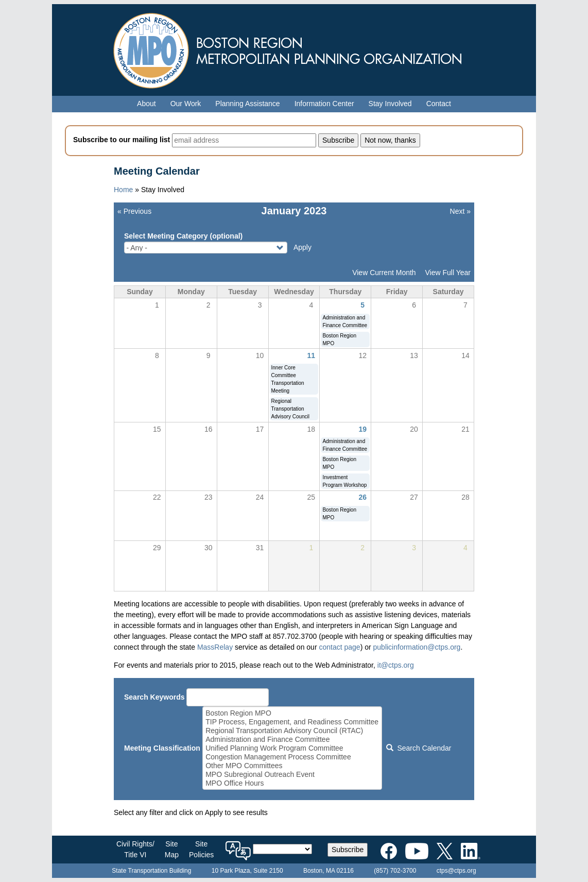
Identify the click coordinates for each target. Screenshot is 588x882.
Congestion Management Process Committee (292, 757)
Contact (439, 104)
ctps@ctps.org (456, 871)
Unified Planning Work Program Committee (292, 748)
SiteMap (172, 849)
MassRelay (215, 647)
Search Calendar (419, 748)
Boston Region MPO (292, 713)
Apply (302, 247)
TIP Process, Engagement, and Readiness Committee (292, 722)
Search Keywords (154, 697)
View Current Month (384, 273)
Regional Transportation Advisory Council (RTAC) (292, 731)
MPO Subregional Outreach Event (292, 775)
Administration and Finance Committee (292, 740)
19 (362, 429)
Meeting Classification (162, 748)
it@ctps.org (396, 665)
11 (312, 355)
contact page (339, 647)
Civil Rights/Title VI (135, 849)
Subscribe (348, 850)
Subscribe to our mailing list (122, 140)
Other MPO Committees (292, 766)
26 (362, 497)
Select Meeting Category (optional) (183, 236)
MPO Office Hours (292, 783)
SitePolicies (201, 849)
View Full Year (448, 273)
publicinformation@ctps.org (417, 647)
